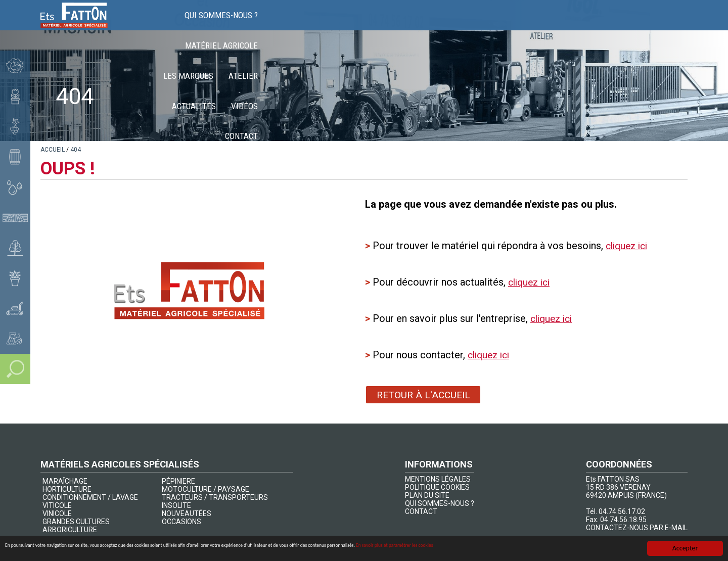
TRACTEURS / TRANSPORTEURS (215, 497)
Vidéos (619, 25)
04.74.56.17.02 (622, 511)
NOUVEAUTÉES (187, 513)
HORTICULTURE (67, 489)
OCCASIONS (181, 522)
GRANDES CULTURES (76, 522)
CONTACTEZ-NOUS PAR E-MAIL (637, 528)
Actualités (568, 25)
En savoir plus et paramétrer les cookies (579, 548)
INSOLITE (176, 505)
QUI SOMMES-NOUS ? (440, 503)
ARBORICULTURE (70, 530)
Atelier (516, 25)
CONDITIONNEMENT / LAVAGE (90, 497)
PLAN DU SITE (427, 495)
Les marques (461, 25)
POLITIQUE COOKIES (437, 487)
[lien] (53, 150)
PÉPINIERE (178, 481)
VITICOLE (57, 505)
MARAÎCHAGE (65, 481)
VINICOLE (57, 513)
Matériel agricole (385, 25)
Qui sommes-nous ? (297, 25)
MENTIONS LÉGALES (438, 479)
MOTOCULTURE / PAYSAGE (206, 489)
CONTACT (421, 511)
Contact (664, 25)
